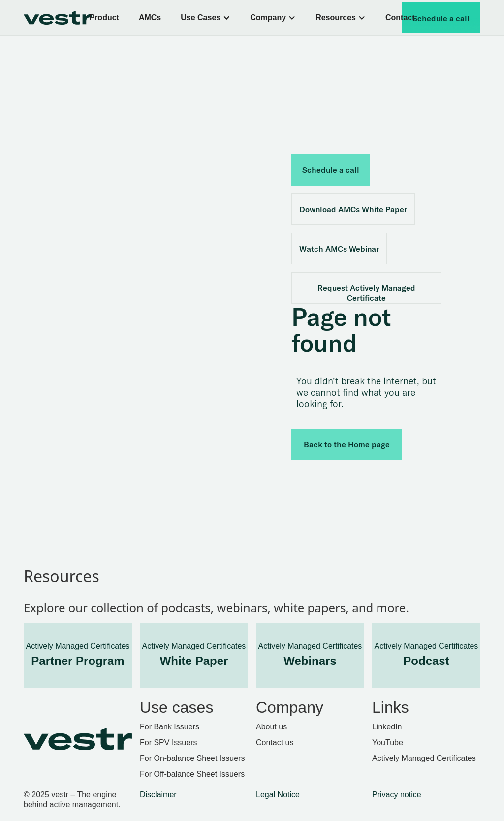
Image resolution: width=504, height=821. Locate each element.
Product (104, 17)
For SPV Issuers (168, 742)
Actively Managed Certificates (424, 758)
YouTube (388, 742)
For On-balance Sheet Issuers (192, 758)
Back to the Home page (347, 444)
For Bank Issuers (170, 727)
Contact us (275, 742)
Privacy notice (397, 795)
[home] (66, 18)
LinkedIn (387, 727)
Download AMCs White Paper (353, 209)
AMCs (150, 17)
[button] (205, 18)
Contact (400, 17)
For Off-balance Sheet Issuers (192, 774)
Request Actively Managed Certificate (366, 293)
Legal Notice (278, 795)
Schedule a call (441, 18)
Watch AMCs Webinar (339, 249)
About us (271, 727)
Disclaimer (158, 795)
